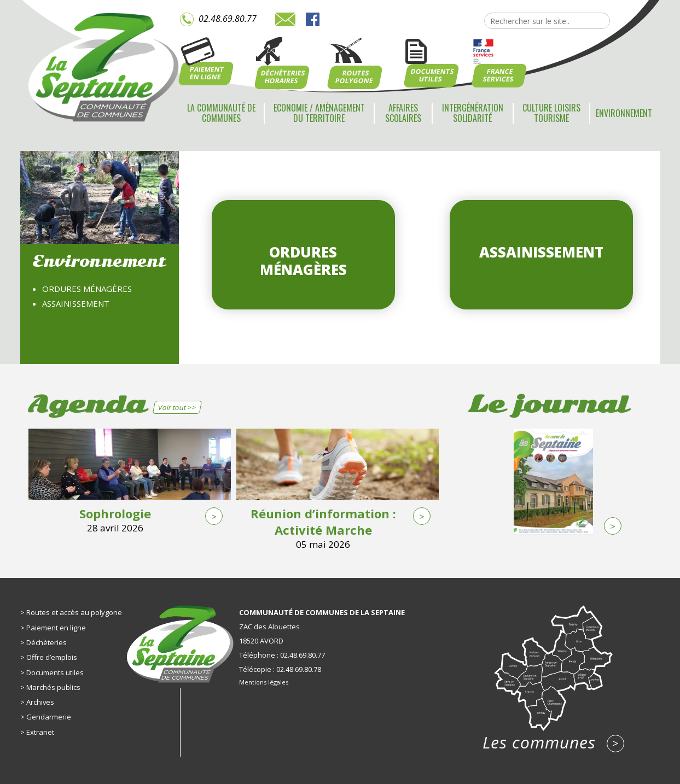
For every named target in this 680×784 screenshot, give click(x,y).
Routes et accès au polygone (74, 612)
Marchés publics (53, 687)
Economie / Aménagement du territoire (319, 113)
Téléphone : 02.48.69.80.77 (282, 655)
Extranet (40, 732)
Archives (40, 702)
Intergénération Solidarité (473, 113)
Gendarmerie (49, 717)
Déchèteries (47, 642)
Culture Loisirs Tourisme (551, 113)
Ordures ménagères (87, 289)
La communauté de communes (221, 113)
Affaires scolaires (403, 113)
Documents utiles (55, 672)
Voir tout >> (177, 407)
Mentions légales (264, 682)
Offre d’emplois (52, 657)
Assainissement (76, 303)
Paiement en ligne (56, 628)
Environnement (624, 113)
